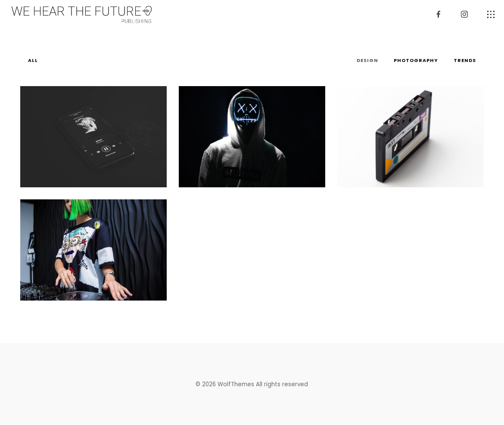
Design (367, 60)
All (33, 60)
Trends (465, 60)
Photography (416, 60)
